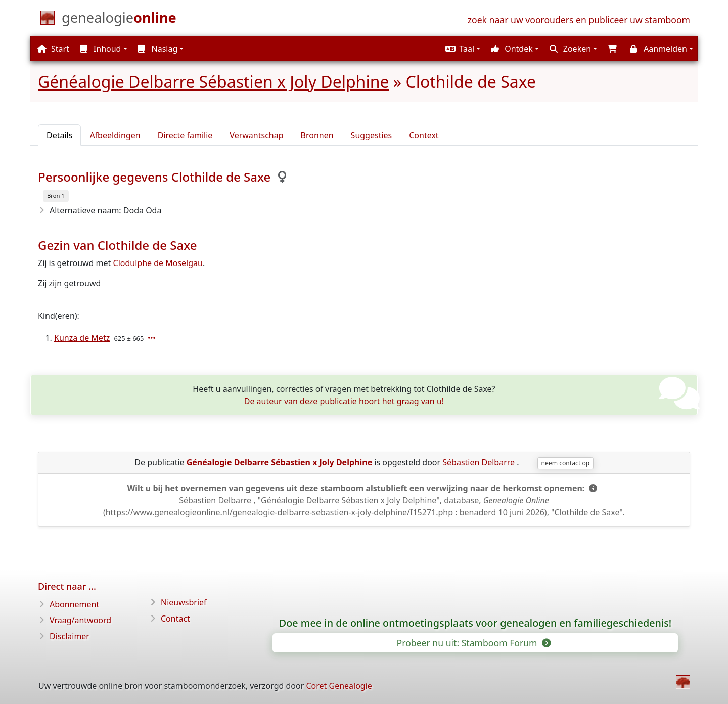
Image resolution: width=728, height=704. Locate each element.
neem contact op (565, 463)
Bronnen (317, 135)
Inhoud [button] (101, 49)
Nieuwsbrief (184, 602)
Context (424, 135)
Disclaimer (70, 636)
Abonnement (74, 604)
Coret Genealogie (339, 686)
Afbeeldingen (115, 135)
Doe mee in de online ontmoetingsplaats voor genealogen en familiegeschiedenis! (475, 623)
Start (53, 49)
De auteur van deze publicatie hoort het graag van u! (344, 401)
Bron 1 (56, 195)
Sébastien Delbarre (480, 462)
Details (59, 135)
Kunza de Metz (82, 338)
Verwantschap (256, 135)
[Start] (119, 20)
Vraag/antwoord (80, 620)
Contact (175, 619)
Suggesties (372, 135)
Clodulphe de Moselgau (158, 263)
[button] (462, 49)
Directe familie (185, 135)
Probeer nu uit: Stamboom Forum (473, 643)
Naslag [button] (157, 49)
